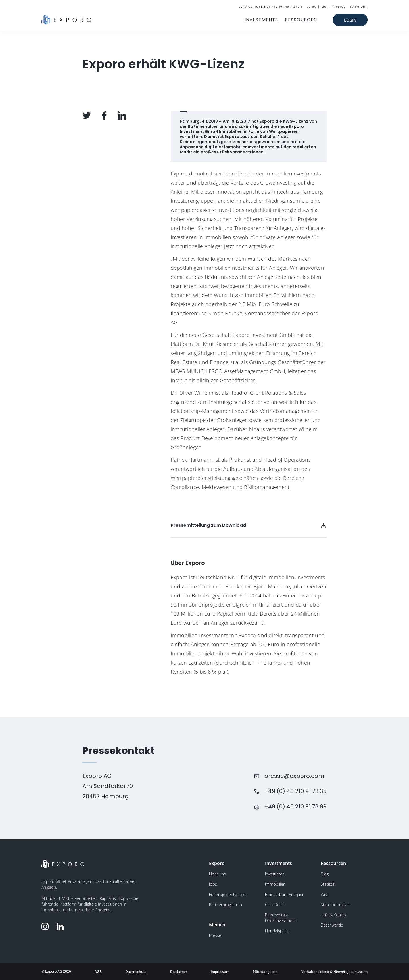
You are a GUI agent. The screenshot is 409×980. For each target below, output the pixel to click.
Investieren (275, 874)
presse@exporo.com (294, 776)
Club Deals (275, 905)
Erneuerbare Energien (285, 894)
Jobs (213, 884)
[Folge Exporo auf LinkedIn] (61, 926)
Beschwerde (332, 925)
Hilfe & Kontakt (334, 915)
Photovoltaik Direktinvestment (280, 918)
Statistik (328, 884)
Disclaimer (179, 972)
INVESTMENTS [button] (261, 20)
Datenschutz (136, 972)
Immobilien (275, 884)
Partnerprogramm (226, 905)
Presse (215, 935)
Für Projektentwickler (228, 894)
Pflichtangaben (265, 972)
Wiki (324, 894)
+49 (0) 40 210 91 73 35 (295, 791)
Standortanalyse (336, 905)
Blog (325, 874)
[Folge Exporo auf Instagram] (46, 926)
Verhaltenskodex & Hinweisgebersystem (334, 972)
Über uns (217, 874)
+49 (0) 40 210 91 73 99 (295, 806)
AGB (98, 972)
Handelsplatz (277, 931)
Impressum (220, 972)
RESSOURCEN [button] (301, 20)
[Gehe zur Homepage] (66, 20)
